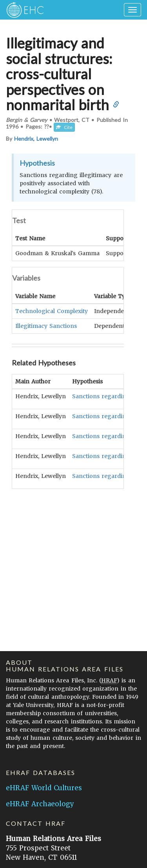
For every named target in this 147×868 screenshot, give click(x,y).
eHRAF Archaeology (40, 804)
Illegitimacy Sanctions (46, 325)
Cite (64, 127)
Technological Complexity (52, 311)
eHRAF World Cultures (44, 788)
